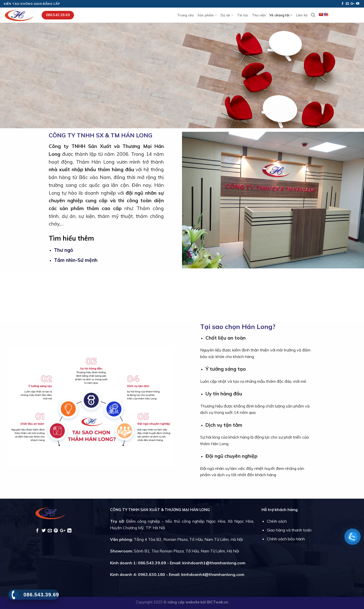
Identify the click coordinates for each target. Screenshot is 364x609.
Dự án (227, 15)
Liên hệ (302, 15)
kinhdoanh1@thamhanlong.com (214, 563)
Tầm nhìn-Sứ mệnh (76, 260)
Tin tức (243, 15)
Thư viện (259, 15)
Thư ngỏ (63, 250)
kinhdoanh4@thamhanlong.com (213, 574)
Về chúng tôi (281, 15)
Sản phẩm (207, 15)
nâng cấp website (184, 602)
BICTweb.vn (218, 602)
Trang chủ (186, 15)
